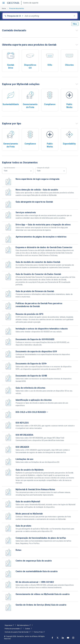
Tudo (9, 170)
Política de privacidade (13, 629)
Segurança (9, 625)
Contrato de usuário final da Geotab (18, 632)
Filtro (75, 24)
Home (4, 8)
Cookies (27, 629)
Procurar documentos (17, 8)
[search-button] (74, 16)
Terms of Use (39, 632)
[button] (4, 3)
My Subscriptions (24, 625)
